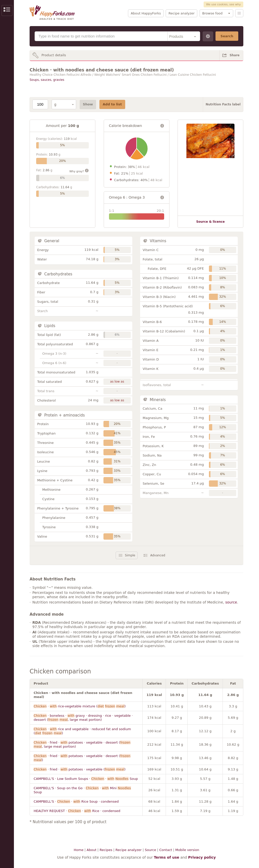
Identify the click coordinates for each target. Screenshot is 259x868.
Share (235, 55)
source (231, 602)
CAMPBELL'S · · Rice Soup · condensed (76, 801)
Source (150, 850)
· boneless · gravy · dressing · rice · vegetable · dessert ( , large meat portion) (83, 718)
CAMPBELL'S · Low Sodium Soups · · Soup (86, 779)
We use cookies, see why (223, 4)
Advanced (158, 555)
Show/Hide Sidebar (7, 11)
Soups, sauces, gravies (47, 80)
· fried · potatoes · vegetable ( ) (80, 769)
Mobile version (187, 850)
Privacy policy (202, 857)
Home (79, 850)
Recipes (106, 850)
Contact (166, 850)
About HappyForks (146, 13)
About (92, 850)
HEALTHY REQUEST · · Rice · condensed (77, 811)
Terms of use (166, 857)
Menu (239, 13)
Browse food (212, 13)
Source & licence (211, 222)
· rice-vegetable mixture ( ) (80, 706)
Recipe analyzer (181, 13)
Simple (130, 555)
